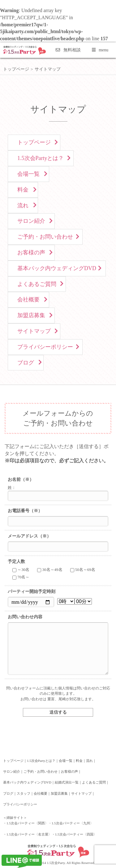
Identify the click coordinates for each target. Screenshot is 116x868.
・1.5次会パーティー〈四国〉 (74, 834)
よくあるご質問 (37, 284)
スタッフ (24, 793)
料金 (23, 190)
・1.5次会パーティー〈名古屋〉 (27, 834)
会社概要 (28, 300)
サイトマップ (34, 331)
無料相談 (68, 50)
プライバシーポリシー (45, 347)
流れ (23, 205)
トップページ (16, 69)
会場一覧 (28, 174)
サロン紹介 (31, 221)
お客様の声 (31, 253)
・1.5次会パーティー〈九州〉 (71, 823)
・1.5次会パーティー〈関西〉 (26, 823)
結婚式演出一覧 (67, 782)
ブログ (26, 363)
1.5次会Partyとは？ (41, 158)
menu (100, 50)
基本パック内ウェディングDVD (57, 268)
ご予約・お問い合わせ (45, 237)
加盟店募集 (31, 315)
